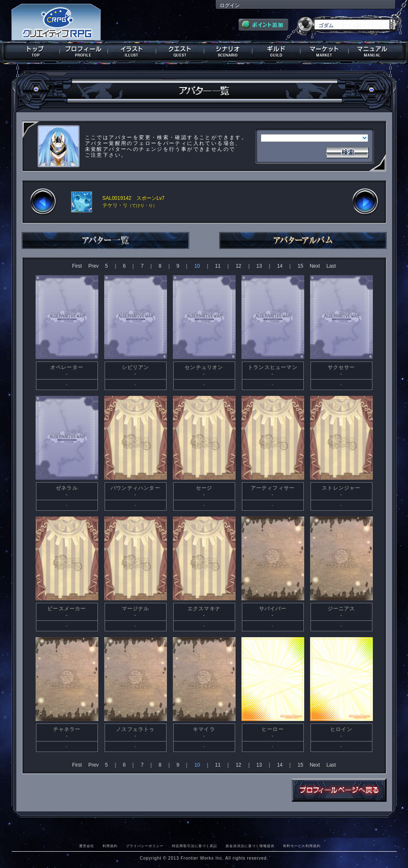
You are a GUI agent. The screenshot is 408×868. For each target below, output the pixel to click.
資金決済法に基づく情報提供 (250, 846)
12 (238, 266)
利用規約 (110, 846)
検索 (347, 152)
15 (300, 266)
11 (218, 266)
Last (331, 266)
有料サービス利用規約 (302, 846)
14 (280, 266)
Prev (94, 266)
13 (259, 266)
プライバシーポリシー (145, 846)
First (77, 266)
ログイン (230, 5)
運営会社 (87, 846)
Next (315, 266)
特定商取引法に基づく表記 (195, 846)
